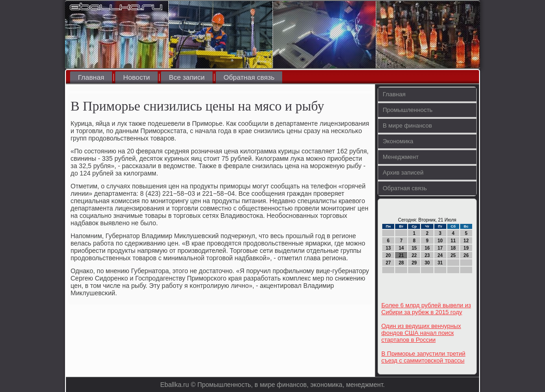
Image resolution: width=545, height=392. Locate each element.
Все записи (187, 77)
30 (427, 263)
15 (414, 248)
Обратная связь (249, 77)
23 (427, 255)
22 (414, 255)
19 (466, 248)
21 (401, 255)
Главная (91, 77)
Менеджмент (401, 157)
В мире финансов (407, 126)
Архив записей (403, 173)
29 (414, 263)
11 (453, 241)
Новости (136, 77)
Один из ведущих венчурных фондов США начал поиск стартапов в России (421, 333)
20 (388, 255)
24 (440, 255)
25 (453, 255)
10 (440, 241)
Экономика (398, 141)
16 (427, 248)
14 (401, 248)
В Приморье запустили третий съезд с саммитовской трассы (423, 357)
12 (466, 241)
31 (440, 263)
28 (401, 263)
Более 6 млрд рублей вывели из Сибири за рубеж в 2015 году (426, 309)
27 (388, 263)
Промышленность (408, 110)
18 (453, 248)
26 (466, 255)
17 (440, 248)
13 (388, 248)
